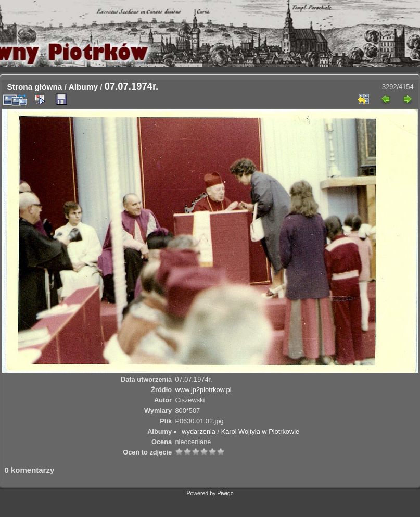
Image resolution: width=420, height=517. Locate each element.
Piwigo (225, 493)
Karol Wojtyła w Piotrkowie (260, 431)
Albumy (83, 87)
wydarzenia (199, 431)
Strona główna (35, 87)
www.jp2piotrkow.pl (203, 390)
